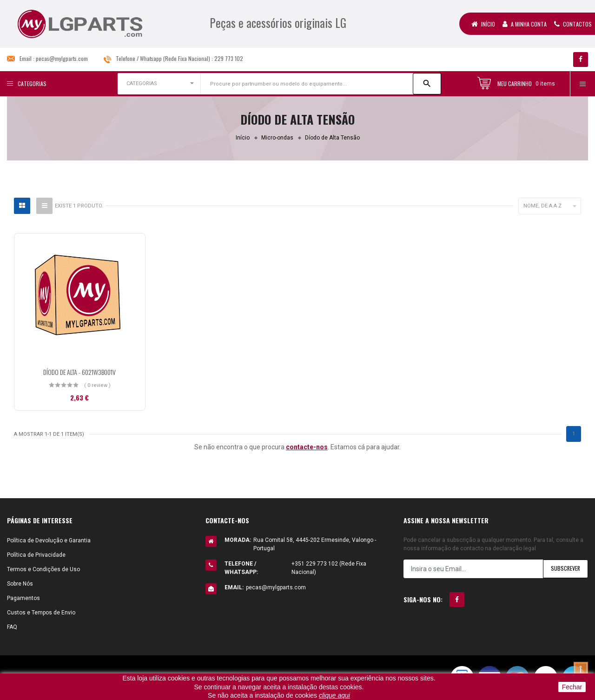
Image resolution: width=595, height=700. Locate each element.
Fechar (572, 687)
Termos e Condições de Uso (43, 569)
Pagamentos (23, 598)
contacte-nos (307, 447)
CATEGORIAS (142, 83)
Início (483, 24)
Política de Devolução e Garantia (49, 540)
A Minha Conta (525, 24)
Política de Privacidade (36, 555)
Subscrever (565, 569)
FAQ (12, 627)
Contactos (573, 24)
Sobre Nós (20, 584)
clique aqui (334, 695)
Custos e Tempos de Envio (41, 613)
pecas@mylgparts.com (62, 58)
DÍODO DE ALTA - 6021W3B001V (79, 372)
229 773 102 (229, 58)
